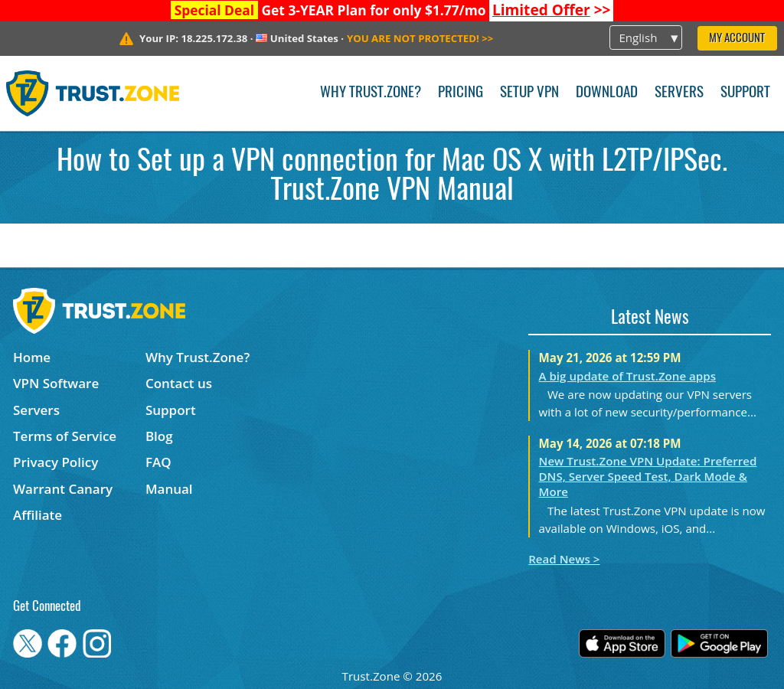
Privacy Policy (56, 462)
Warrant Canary (63, 489)
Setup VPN (529, 93)
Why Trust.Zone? (371, 93)
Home (32, 357)
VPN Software (56, 383)
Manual (169, 489)
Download (607, 93)
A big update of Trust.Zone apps (627, 376)
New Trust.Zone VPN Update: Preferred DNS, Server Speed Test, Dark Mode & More (648, 476)
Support (745, 93)
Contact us (179, 383)
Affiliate (38, 515)
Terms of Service (65, 436)
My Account (737, 39)
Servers (679, 93)
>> (552, 10)
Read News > (564, 559)
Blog (159, 436)
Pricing (461, 93)
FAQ (158, 462)
